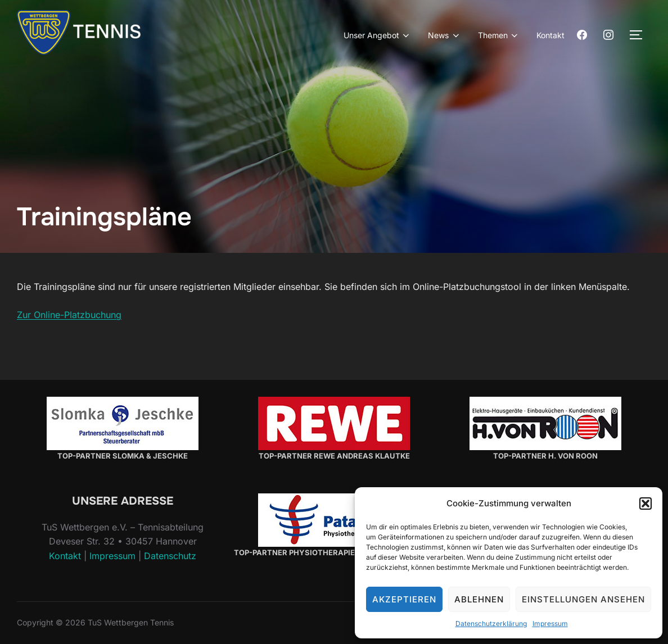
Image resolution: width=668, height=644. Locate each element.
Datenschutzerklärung (491, 623)
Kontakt (550, 35)
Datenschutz (170, 556)
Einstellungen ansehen (583, 599)
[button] (646, 504)
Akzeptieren (404, 599)
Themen (499, 35)
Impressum (550, 623)
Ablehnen (479, 599)
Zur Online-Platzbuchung (69, 315)
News (444, 35)
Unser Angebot (378, 35)
